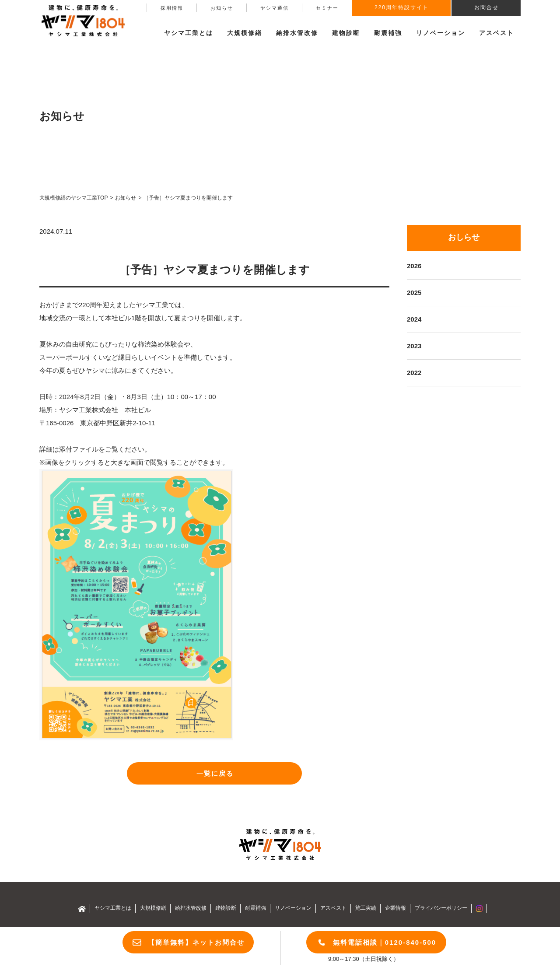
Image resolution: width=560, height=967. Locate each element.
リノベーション (441, 33)
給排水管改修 (297, 33)
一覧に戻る (215, 773)
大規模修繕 (153, 908)
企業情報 (395, 908)
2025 (414, 293)
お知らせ (222, 8)
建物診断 (346, 33)
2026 (414, 266)
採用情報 (172, 8)
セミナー (327, 8)
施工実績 (366, 908)
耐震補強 (388, 33)
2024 (414, 319)
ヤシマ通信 (275, 8)
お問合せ (486, 7)
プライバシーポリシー (441, 908)
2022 (414, 373)
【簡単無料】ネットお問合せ (196, 942)
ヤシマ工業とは (113, 908)
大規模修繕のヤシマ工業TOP (73, 198)
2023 (414, 346)
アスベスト (497, 33)
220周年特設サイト (402, 7)
